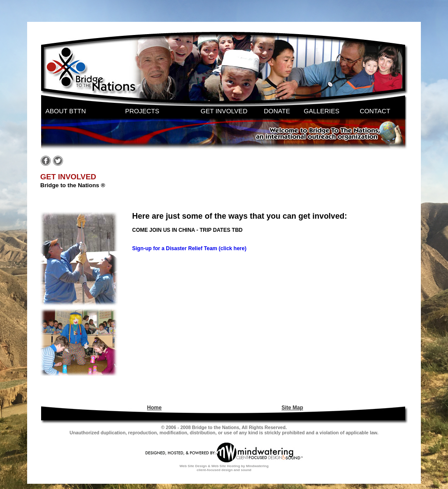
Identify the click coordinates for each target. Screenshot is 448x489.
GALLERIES (321, 111)
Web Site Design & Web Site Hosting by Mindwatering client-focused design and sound (224, 468)
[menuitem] (153, 408)
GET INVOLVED (224, 111)
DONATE (277, 111)
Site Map (292, 408)
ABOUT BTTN (66, 111)
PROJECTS (142, 111)
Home (154, 408)
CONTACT (375, 111)
